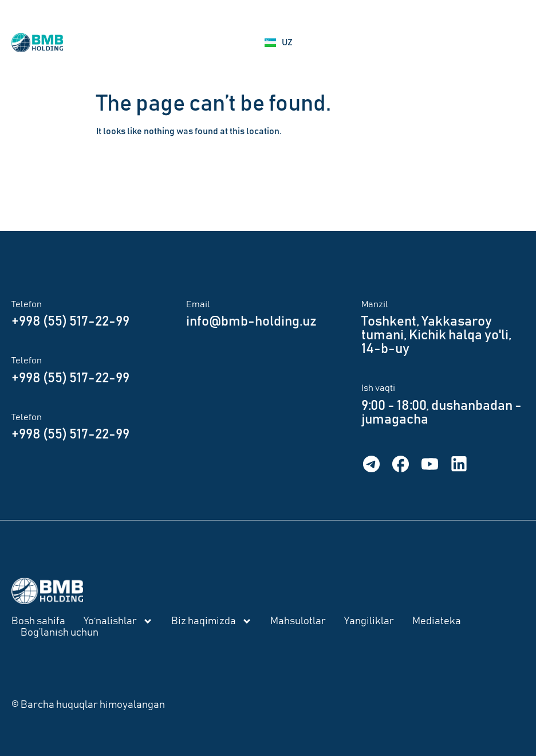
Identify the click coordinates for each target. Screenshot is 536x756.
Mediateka (437, 621)
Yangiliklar (369, 621)
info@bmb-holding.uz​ (251, 322)
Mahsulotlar (298, 621)
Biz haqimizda (212, 621)
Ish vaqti (378, 388)
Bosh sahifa (38, 621)
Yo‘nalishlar (118, 621)
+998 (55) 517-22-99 (70, 322)
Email (198, 304)
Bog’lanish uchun (60, 633)
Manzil (375, 304)
